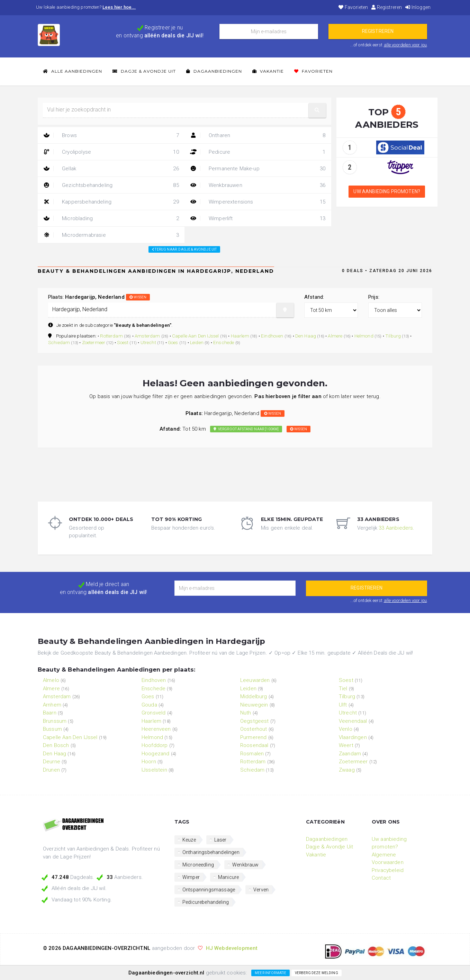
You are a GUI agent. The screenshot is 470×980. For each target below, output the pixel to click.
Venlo (346, 729)
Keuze (189, 840)
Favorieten (353, 7)
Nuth (246, 713)
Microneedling (198, 865)
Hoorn (149, 762)
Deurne (52, 762)
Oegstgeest (255, 721)
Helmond (364, 336)
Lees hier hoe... (119, 7)
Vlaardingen (353, 737)
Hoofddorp (155, 745)
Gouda (149, 705)
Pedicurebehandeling (206, 902)
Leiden (197, 342)
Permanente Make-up (258, 169)
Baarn (50, 713)
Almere (335, 336)
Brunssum (55, 721)
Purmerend (253, 737)
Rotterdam (111, 336)
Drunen (51, 770)
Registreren (387, 7)
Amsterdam (147, 336)
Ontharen (258, 135)
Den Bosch (56, 745)
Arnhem (52, 705)
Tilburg (393, 336)
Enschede (224, 342)
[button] (317, 110)
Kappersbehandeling (111, 202)
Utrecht (148, 342)
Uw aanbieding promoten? (387, 191)
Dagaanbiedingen (214, 71)
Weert (346, 745)
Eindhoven (272, 336)
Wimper (191, 877)
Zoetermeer (94, 342)
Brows (111, 135)
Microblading (111, 218)
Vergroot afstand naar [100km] (246, 429)
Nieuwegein (254, 705)
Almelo (51, 680)
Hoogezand (155, 754)
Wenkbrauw (245, 865)
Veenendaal (353, 721)
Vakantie (268, 71)
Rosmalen (252, 754)
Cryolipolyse (111, 152)
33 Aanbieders (396, 528)
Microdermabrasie (111, 235)
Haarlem (240, 336)
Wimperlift (258, 218)
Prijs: (374, 297)
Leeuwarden (255, 680)
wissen (138, 297)
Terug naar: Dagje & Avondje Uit (184, 249)
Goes (173, 342)
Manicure (228, 877)
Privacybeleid (388, 870)
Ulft (343, 705)
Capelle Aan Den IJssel (196, 336)
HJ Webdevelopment (232, 948)
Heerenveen (156, 729)
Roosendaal (254, 745)
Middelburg (254, 696)
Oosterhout (254, 729)
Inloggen (418, 7)
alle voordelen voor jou (405, 45)
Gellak (111, 169)
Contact (381, 878)
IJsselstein (154, 770)
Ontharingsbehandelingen (211, 852)
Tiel (343, 689)
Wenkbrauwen (258, 185)
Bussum (52, 729)
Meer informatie (270, 973)
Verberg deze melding (317, 973)
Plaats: (99, 297)
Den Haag (306, 336)
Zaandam (350, 754)
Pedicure (258, 152)
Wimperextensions (258, 202)
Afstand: (314, 297)
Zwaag (347, 770)
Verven (261, 890)
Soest (123, 342)
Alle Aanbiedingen (73, 71)
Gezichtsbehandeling (111, 185)
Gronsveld (153, 713)
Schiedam (59, 342)
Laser (220, 840)
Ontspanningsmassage (209, 890)
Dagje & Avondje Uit (144, 71)
